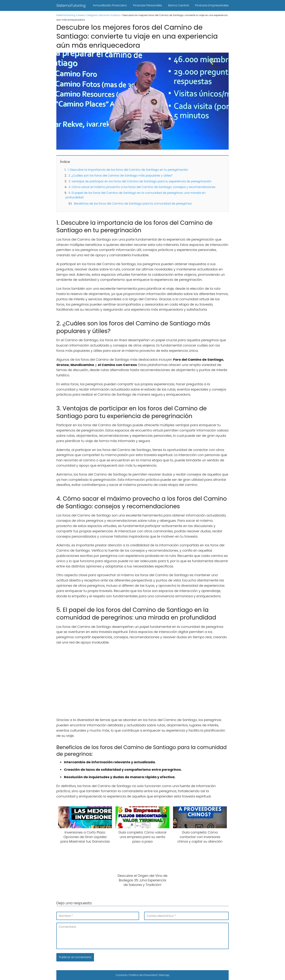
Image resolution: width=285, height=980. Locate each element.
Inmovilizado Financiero (110, 5)
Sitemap (164, 975)
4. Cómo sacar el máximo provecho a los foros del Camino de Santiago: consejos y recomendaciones (142, 187)
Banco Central (178, 5)
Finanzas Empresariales (212, 5)
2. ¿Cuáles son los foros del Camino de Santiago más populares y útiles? (120, 176)
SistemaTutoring (71, 5)
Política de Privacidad (143, 975)
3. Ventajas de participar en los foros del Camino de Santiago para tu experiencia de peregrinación (140, 181)
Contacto (122, 975)
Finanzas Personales (147, 5)
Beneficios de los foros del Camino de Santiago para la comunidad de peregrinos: (133, 204)
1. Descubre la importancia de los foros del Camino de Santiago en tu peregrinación (128, 170)
